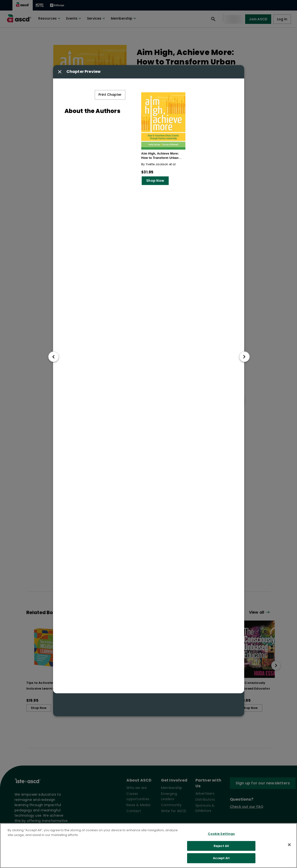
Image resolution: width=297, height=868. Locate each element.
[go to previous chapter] (54, 357)
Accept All (221, 858)
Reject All (221, 846)
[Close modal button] (60, 72)
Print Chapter (110, 95)
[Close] (289, 845)
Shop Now (155, 181)
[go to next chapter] (244, 357)
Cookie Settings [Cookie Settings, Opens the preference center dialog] (221, 834)
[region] (148, 846)
